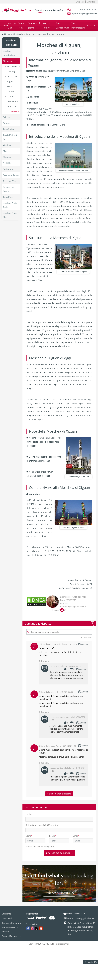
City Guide (18, 34)
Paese (53, 836)
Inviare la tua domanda (59, 853)
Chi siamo (80, 2)
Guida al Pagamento (11, 936)
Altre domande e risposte (59, 794)
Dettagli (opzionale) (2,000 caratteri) (42, 825)
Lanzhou (30, 34)
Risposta (85, 644)
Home (5, 25)
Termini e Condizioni (12, 923)
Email (76, 836)
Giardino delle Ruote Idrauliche (12, 102)
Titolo (29, 814)
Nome (29, 836)
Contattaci (91, 2)
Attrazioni (91, 25)
